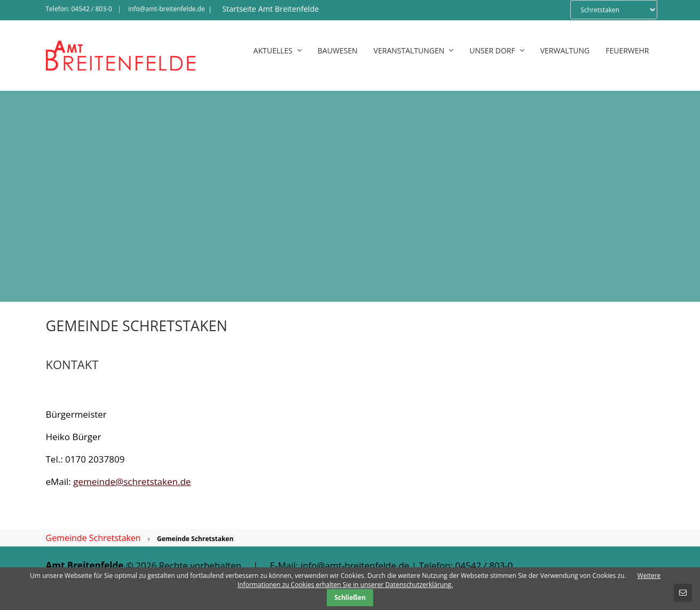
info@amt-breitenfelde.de (167, 9)
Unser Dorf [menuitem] (497, 50)
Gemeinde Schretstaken (93, 538)
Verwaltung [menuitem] (565, 50)
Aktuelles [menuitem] (278, 50)
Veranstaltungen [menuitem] (414, 50)
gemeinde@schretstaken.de (132, 482)
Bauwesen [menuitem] (338, 50)
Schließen (350, 597)
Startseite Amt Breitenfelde (270, 9)
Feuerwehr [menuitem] (627, 50)
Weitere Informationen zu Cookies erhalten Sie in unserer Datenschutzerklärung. (449, 580)
